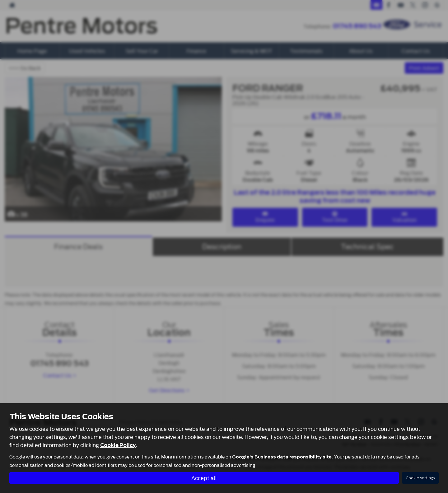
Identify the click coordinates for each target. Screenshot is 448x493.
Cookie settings (420, 478)
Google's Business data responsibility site (282, 457)
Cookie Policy (118, 445)
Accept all (204, 478)
